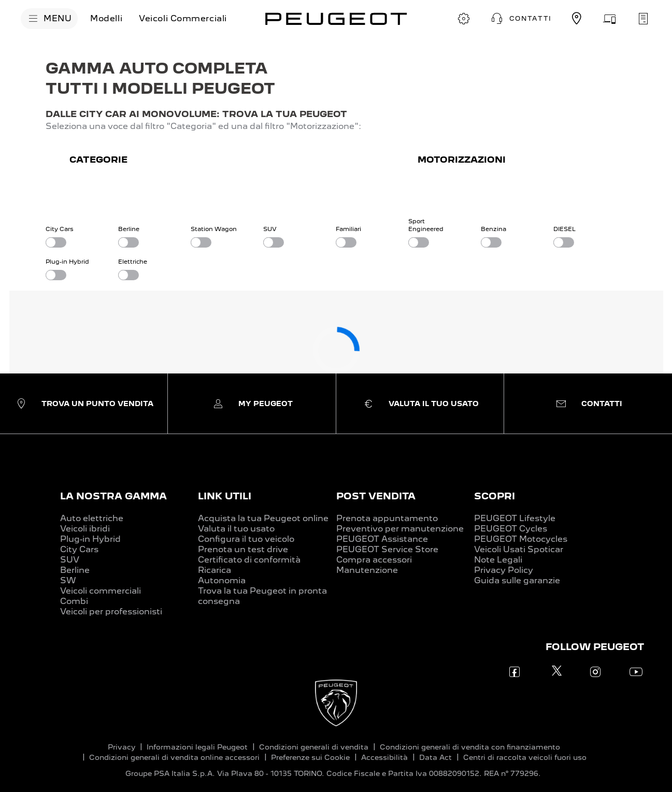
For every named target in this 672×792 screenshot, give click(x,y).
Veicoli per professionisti (111, 611)
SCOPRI (495, 496)
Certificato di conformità (249, 560)
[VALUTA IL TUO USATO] (610, 19)
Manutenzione (367, 570)
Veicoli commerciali (101, 591)
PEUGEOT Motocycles (521, 539)
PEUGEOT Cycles (511, 529)
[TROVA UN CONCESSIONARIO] (577, 19)
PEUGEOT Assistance (382, 539)
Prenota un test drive (243, 549)
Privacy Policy (504, 570)
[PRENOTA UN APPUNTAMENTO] (643, 19)
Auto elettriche (92, 518)
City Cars (79, 549)
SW (68, 580)
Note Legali (498, 560)
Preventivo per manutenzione (400, 529)
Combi (74, 601)
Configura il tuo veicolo (246, 539)
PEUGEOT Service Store (387, 549)
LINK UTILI (225, 496)
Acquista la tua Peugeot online (263, 518)
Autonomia (222, 580)
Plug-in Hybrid (90, 539)
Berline (75, 570)
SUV (70, 560)
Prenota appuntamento (387, 518)
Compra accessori (374, 560)
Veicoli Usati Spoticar (519, 549)
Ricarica (215, 570)
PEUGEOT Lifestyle (515, 518)
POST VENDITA (376, 496)
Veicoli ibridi (85, 529)
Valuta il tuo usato (236, 529)
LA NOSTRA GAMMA (113, 496)
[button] (520, 19)
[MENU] (49, 19)
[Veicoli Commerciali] (183, 19)
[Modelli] (106, 19)
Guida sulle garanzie (517, 580)
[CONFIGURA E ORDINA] (464, 19)
